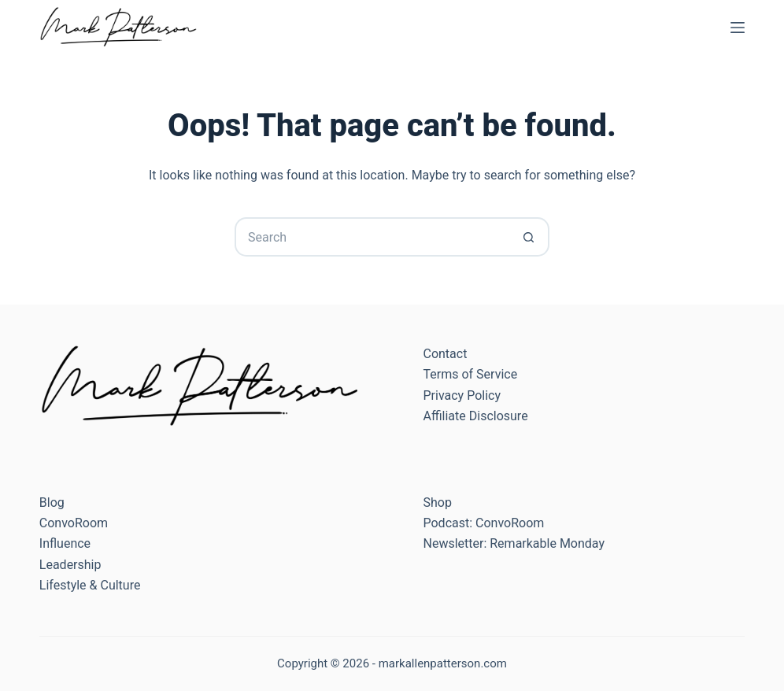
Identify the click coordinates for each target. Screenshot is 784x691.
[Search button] (530, 237)
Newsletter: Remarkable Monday (514, 543)
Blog (52, 503)
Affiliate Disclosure (475, 416)
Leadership (70, 565)
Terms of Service (470, 374)
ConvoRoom (74, 523)
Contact (445, 354)
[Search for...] (372, 237)
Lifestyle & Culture (90, 585)
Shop (437, 503)
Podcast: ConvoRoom (483, 523)
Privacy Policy (462, 395)
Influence (65, 543)
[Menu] (738, 28)
